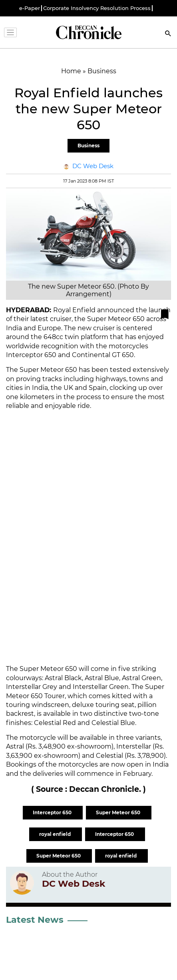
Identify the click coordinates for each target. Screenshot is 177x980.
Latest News (35, 920)
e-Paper (30, 8)
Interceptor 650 (53, 812)
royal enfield (56, 834)
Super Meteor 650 (119, 812)
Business (88, 146)
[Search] (168, 34)
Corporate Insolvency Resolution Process (97, 8)
